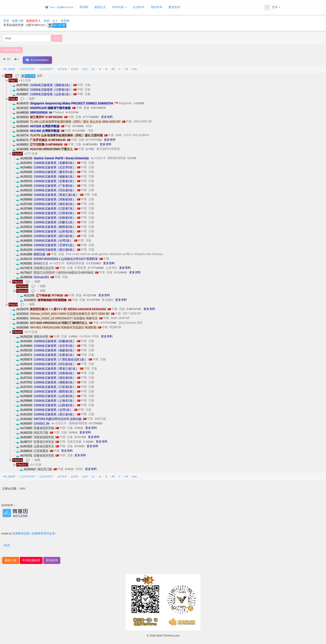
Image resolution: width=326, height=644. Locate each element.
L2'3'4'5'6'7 (46, 68)
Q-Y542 (90, 148)
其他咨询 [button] (52, 559)
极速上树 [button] (11, 559)
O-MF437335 (134, 308)
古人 (55, 21)
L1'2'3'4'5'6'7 (27, 68)
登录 (272, 7)
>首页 (6, 544)
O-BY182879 (98, 106)
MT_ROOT (9, 68)
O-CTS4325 (96, 422)
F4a (135, 68)
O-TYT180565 (91, 116)
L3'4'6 (75, 68)
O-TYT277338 (94, 138)
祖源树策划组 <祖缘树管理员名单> (34, 532)
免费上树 (18, 21)
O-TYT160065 (96, 266)
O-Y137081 (79, 129)
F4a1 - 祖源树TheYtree (62, 7)
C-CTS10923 (94, 262)
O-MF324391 (90, 143)
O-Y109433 (120, 271)
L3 (93, 68)
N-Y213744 (72, 111)
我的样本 (157, 7)
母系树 (84, 7)
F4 (126, 68)
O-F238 (132, 157)
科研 (47, 21)
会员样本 (139, 7)
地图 (40, 74)
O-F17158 (80, 436)
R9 (113, 68)
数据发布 (174, 7)
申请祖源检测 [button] (31, 559)
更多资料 (107, 115)
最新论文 (100, 7)
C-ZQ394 (88, 440)
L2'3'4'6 (62, 68)
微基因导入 (33, 21)
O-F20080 (78, 125)
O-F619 (73, 335)
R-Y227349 (90, 294)
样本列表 (119, 7)
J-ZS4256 (139, 102)
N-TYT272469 (108, 321)
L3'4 (85, 68)
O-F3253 (79, 445)
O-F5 (118, 134)
